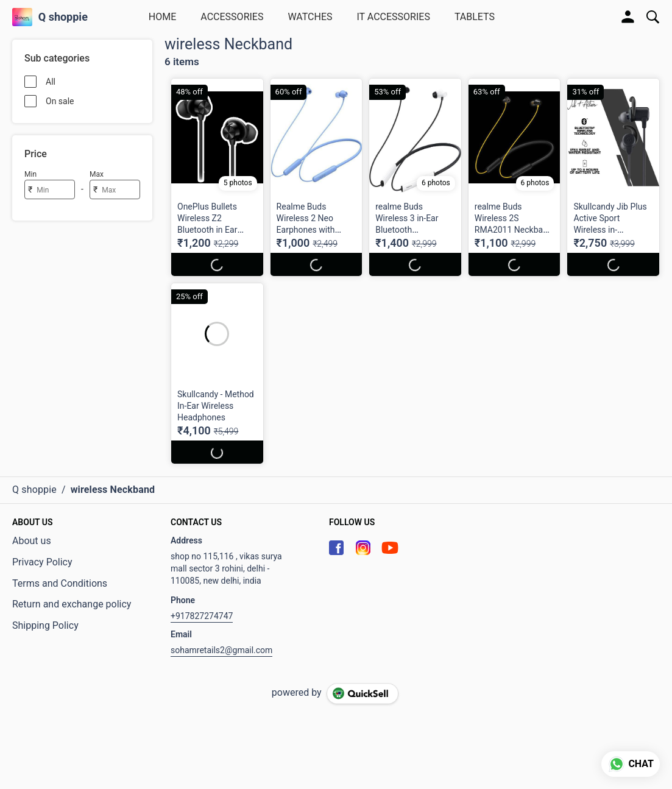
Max (97, 174)
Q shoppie (63, 17)
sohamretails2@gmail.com (221, 650)
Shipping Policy (45, 625)
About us (32, 541)
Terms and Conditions (60, 583)
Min (30, 174)
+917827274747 (202, 616)
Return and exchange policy (72, 604)
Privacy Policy (42, 562)
